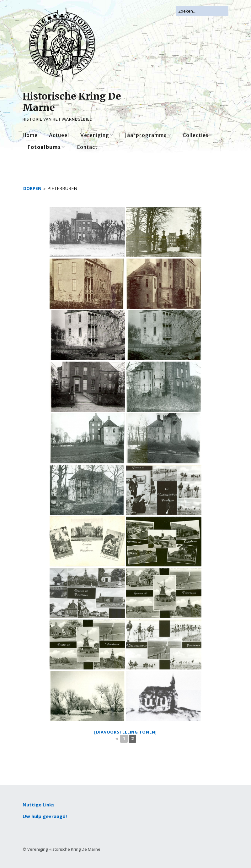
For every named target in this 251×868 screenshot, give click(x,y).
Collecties (196, 135)
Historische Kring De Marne (72, 102)
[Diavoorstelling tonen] (125, 732)
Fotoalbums (44, 147)
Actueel (59, 135)
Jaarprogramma (146, 135)
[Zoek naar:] (202, 11)
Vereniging (95, 135)
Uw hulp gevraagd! (45, 816)
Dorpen (32, 188)
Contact (87, 147)
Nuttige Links (39, 805)
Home (30, 135)
